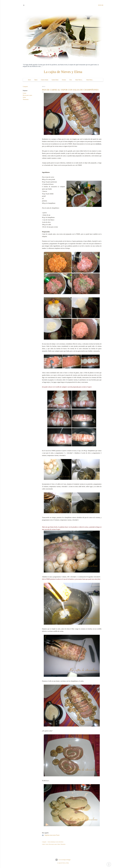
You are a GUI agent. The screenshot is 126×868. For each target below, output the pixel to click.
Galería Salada (45, 80)
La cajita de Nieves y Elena (63, 72)
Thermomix (26, 99)
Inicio (30, 80)
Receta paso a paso (27, 95)
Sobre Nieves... (79, 80)
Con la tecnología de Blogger (63, 860)
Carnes (25, 93)
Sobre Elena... (90, 80)
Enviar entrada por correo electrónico (56, 842)
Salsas (24, 97)
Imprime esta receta (50, 835)
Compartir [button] (25, 87)
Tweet (58, 835)
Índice (36, 80)
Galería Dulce (55, 80)
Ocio (71, 80)
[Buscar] (101, 5)
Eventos (64, 80)
